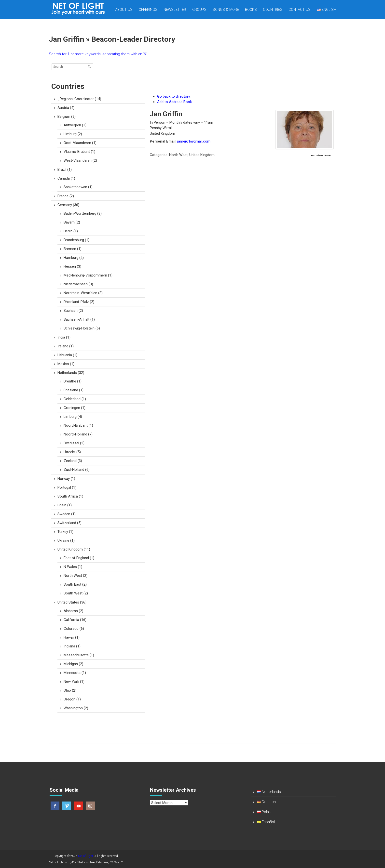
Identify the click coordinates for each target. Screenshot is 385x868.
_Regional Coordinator (79, 99)
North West (76, 576)
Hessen (72, 266)
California (75, 620)
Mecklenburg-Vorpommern (88, 275)
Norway (66, 479)
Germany (68, 205)
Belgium (67, 117)
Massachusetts (79, 655)
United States (72, 602)
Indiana (72, 646)
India (64, 337)
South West (76, 593)
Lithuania (67, 355)
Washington (76, 708)
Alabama (73, 611)
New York (74, 682)
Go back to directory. (174, 96)
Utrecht (72, 452)
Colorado (74, 629)
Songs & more (226, 10)
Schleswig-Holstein (82, 328)
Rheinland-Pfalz (79, 302)
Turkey (65, 532)
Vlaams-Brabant (79, 152)
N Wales (73, 567)
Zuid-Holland (77, 470)
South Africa (70, 496)
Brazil (65, 170)
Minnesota (75, 673)
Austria (66, 108)
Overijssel (74, 443)
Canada (66, 178)
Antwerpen (75, 125)
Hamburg (74, 258)
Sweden (67, 514)
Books (251, 10)
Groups (199, 10)
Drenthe (73, 381)
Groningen (75, 408)
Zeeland (73, 461)
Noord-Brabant (78, 425)
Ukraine (66, 540)
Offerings (148, 10)
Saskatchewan (78, 187)
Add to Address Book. (175, 102)
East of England (79, 558)
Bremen (73, 249)
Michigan (73, 664)
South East (75, 584)
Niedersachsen (78, 284)
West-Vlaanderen (80, 160)
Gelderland (75, 399)
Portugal (67, 487)
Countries (273, 10)
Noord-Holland (78, 434)
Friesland (74, 390)
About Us (124, 10)
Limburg (73, 134)
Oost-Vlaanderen (80, 143)
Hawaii (72, 637)
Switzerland (69, 523)
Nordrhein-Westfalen (83, 293)
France (66, 196)
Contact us (300, 10)
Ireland (66, 346)
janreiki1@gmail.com (194, 141)
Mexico (66, 364)
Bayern (72, 222)
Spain (65, 505)
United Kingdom (74, 549)
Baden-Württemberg (83, 213)
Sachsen (73, 311)
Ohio (70, 690)
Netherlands (71, 373)
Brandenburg (76, 240)
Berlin (71, 231)
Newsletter (175, 10)
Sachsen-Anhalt (79, 319)
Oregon (72, 699)
